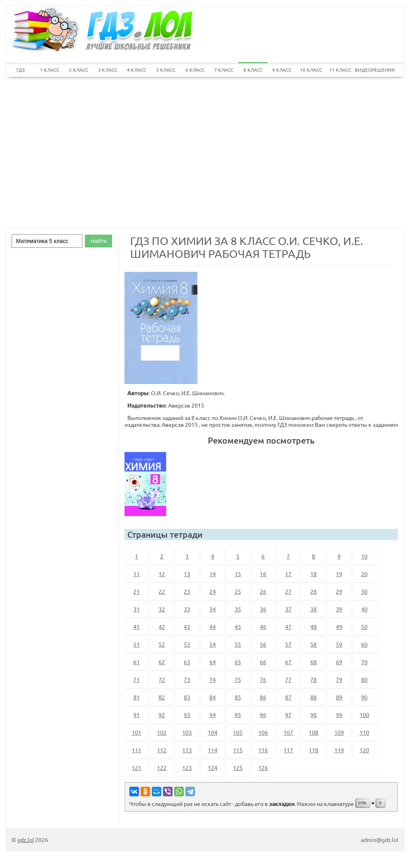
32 (162, 609)
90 (364, 697)
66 (263, 662)
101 (137, 732)
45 (238, 627)
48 (314, 627)
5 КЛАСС (166, 70)
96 (263, 715)
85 (238, 697)
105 (238, 732)
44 (213, 627)
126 (263, 768)
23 (187, 591)
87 (288, 697)
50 (364, 627)
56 (263, 644)
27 (288, 591)
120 (364, 750)
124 (213, 768)
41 (137, 627)
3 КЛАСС (108, 70)
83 (187, 697)
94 (213, 715)
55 (238, 644)
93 (187, 715)
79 (339, 679)
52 (162, 644)
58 (314, 644)
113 (187, 750)
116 (263, 750)
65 (238, 662)
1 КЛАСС (50, 70)
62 (162, 662)
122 (162, 768)
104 (213, 732)
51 (137, 644)
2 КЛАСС (78, 70)
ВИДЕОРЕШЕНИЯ (369, 70)
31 (137, 609)
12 (162, 574)
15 (238, 574)
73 (187, 679)
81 (137, 697)
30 (364, 591)
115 (238, 750)
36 (263, 609)
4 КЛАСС (137, 70)
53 (187, 644)
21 (137, 591)
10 (364, 556)
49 (339, 627)
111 (137, 750)
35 (238, 609)
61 (137, 662)
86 (263, 697)
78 (314, 679)
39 (339, 609)
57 (288, 644)
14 (213, 574)
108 (314, 732)
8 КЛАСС (253, 70)
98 (314, 715)
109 (339, 732)
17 (288, 574)
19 (339, 574)
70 (364, 662)
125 (238, 768)
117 (288, 750)
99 (339, 715)
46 (263, 627)
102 (162, 732)
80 (364, 679)
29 (339, 591)
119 (339, 750)
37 (288, 609)
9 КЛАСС (282, 70)
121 (137, 768)
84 (213, 697)
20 (364, 574)
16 (263, 574)
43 (187, 627)
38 (314, 609)
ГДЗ (21, 70)
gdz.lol (26, 840)
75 (238, 679)
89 (339, 697)
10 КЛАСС (311, 70)
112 (162, 750)
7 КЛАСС (224, 70)
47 (288, 627)
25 (238, 591)
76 (263, 679)
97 (288, 715)
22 (162, 591)
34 (213, 609)
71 (137, 679)
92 (162, 715)
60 (364, 644)
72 (162, 679)
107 (288, 732)
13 (187, 574)
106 (263, 732)
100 (364, 715)
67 (288, 662)
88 (314, 697)
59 (339, 644)
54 (213, 644)
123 (187, 768)
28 (314, 591)
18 (314, 574)
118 (314, 750)
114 (213, 750)
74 (213, 679)
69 (339, 662)
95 (238, 715)
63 (187, 662)
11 (137, 574)
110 (364, 732)
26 (263, 591)
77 (288, 679)
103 (187, 732)
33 (187, 609)
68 (314, 662)
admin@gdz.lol (380, 840)
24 (213, 591)
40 (364, 609)
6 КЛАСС (195, 70)
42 (162, 627)
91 (137, 715)
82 (162, 697)
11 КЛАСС (340, 70)
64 (213, 662)
